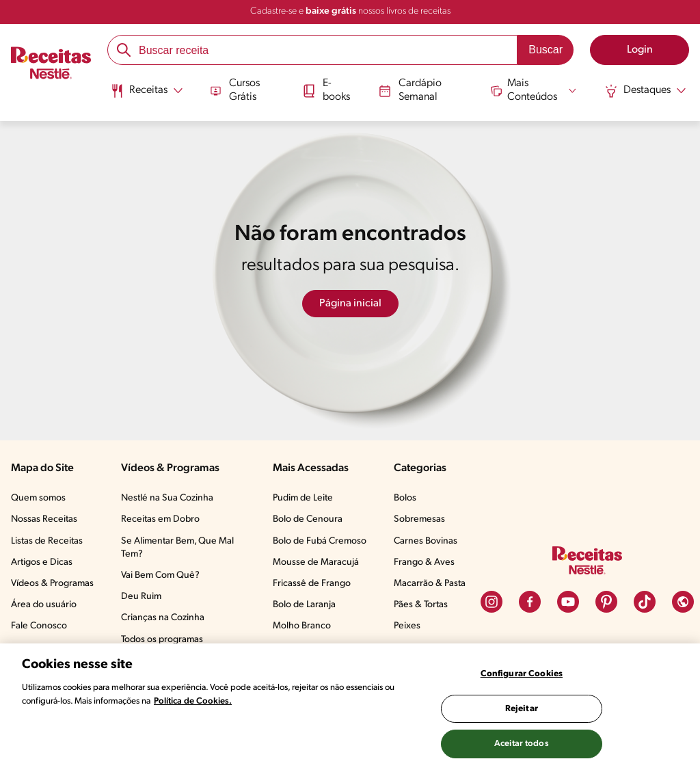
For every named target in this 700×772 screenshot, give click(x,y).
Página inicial (350, 304)
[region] (350, 708)
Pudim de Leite (303, 498)
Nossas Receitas (44, 519)
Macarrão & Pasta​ (430, 584)
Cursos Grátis (235, 90)
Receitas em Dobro (160, 519)
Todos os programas (162, 640)
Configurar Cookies (522, 674)
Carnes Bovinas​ (426, 541)
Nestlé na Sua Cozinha (167, 498)
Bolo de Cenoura (308, 519)
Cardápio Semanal (410, 90)
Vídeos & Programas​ (52, 584)
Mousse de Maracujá (316, 562)
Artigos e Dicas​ (42, 562)
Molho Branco (302, 626)
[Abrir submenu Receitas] (147, 91)
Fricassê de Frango (312, 584)
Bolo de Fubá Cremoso (320, 541)
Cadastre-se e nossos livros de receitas (350, 11)
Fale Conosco (39, 626)
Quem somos (38, 498)
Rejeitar (522, 709)
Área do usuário (44, 605)
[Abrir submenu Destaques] (645, 91)
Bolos (405, 498)
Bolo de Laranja (304, 605)
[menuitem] (147, 96)
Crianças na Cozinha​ (163, 618)
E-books (326, 90)
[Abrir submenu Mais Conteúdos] (534, 90)
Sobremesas (419, 519)
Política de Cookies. (193, 701)
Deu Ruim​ (141, 597)
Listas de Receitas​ (47, 541)
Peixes (407, 626)
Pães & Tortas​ (421, 605)
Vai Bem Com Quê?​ (160, 575)
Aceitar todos (522, 744)
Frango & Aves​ (424, 562)
